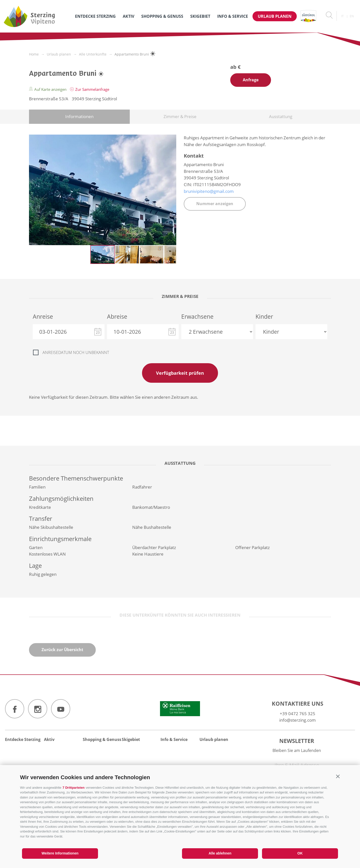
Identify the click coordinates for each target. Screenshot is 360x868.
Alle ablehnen (220, 853)
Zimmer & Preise (180, 116)
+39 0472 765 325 (297, 714)
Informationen (79, 116)
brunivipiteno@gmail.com (209, 191)
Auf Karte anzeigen (48, 89)
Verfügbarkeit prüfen (180, 373)
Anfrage (251, 80)
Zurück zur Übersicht (62, 650)
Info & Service (233, 16)
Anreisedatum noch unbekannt (76, 352)
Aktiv (128, 16)
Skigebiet (200, 16)
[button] (338, 776)
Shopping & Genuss (162, 16)
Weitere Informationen (60, 853)
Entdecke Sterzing (95, 16)
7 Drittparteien (73, 788)
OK (300, 853)
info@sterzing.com (297, 720)
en (352, 16)
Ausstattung (281, 116)
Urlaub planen (275, 16)
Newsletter (297, 741)
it (342, 16)
